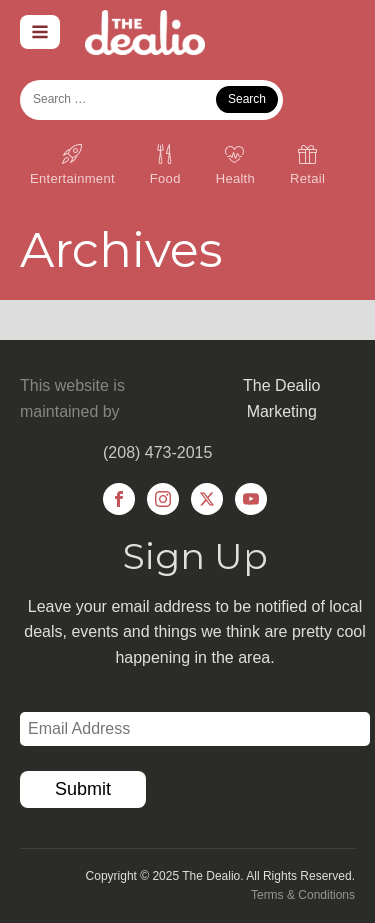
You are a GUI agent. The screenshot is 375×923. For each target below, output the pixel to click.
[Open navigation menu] (40, 32)
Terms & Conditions (303, 895)
